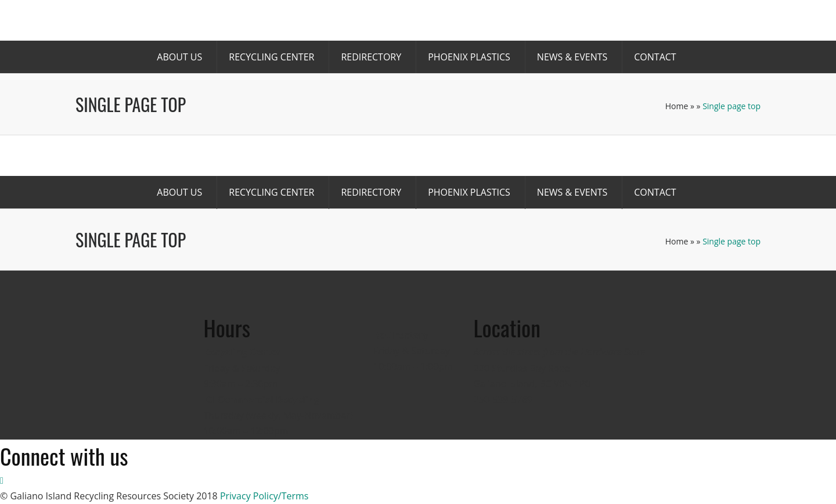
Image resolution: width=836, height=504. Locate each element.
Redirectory (371, 57)
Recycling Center (271, 57)
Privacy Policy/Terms (264, 496)
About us (179, 57)
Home (677, 106)
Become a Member (467, 24)
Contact (655, 57)
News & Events (572, 57)
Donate (544, 24)
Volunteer (602, 24)
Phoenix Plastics (469, 57)
